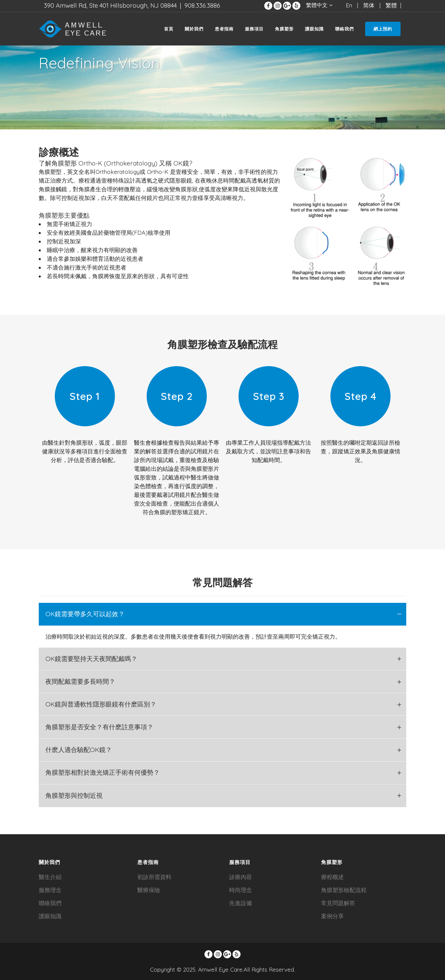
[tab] (222, 614)
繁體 (391, 5)
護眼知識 (50, 916)
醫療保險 (149, 890)
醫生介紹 (50, 877)
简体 (369, 5)
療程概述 (332, 877)
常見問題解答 (338, 903)
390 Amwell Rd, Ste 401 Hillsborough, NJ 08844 (110, 5)
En (349, 5)
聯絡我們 (50, 903)
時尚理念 (241, 890)
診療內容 (241, 877)
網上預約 (383, 29)
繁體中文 (317, 5)
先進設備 (241, 903)
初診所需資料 (154, 877)
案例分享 (332, 916)
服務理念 (50, 890)
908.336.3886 (202, 5)
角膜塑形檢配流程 (344, 890)
